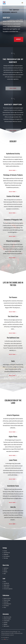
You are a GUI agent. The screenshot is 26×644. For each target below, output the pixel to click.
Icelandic (6, 622)
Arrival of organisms (8, 589)
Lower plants (6, 587)
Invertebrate (6, 583)
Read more (12, 170)
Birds (5, 581)
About (19, 39)
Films (5, 607)
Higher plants (7, 585)
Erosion (5, 551)
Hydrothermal (7, 553)
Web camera (6, 626)
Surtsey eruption (7, 619)
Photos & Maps (7, 600)
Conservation (7, 621)
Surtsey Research (7, 604)
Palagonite (6, 554)
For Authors (6, 606)
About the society (7, 617)
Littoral (5, 570)
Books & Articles (7, 598)
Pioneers (6, 572)
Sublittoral (6, 568)
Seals (5, 574)
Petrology (6, 558)
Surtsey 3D (6, 602)
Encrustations (7, 556)
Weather (5, 624)
